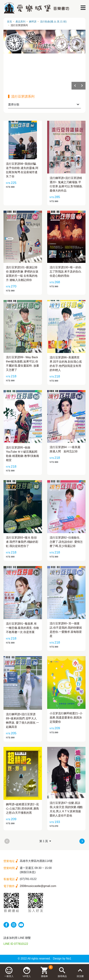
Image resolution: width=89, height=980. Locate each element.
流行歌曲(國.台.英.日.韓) (53, 22)
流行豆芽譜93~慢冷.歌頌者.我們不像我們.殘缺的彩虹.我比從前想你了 (22, 542)
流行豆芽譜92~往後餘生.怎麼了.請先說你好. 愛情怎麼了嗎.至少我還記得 (66, 542)
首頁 (9, 22)
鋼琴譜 (33, 22)
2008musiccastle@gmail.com (38, 886)
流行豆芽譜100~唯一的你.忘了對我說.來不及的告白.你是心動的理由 (66, 272)
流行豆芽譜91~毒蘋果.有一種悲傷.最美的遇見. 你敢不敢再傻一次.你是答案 (22, 628)
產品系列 (20, 22)
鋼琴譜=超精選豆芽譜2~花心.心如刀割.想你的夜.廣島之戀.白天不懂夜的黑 (22, 809)
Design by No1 (62, 959)
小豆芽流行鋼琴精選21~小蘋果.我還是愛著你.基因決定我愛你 (66, 718)
